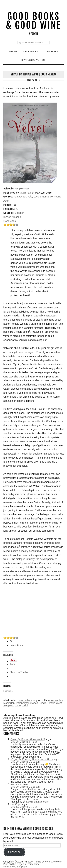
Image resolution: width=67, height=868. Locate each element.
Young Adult (22, 705)
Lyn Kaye (16, 804)
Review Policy (32, 51)
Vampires (9, 705)
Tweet (13, 664)
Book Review (55, 701)
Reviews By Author (33, 60)
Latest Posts (17, 645)
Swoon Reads (38, 703)
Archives (52, 51)
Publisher (19, 213)
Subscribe (14, 852)
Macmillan (25, 193)
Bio (11, 641)
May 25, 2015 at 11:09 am (25, 762)
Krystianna (16, 784)
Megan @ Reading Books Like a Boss (32, 759)
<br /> (14, 611)
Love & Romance (43, 197)
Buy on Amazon (12, 217)
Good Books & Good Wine (34, 21)
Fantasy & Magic (23, 197)
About (13, 51)
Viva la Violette (53, 862)
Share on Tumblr (19, 672)
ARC (16, 209)
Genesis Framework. (28, 864)
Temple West (22, 189)
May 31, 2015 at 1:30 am (24, 807)
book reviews (25, 701)
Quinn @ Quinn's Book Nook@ (28, 739)
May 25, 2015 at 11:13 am (25, 787)
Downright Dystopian (38, 802)
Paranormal (23, 703)
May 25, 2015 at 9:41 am (24, 742)
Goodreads (10, 221)
